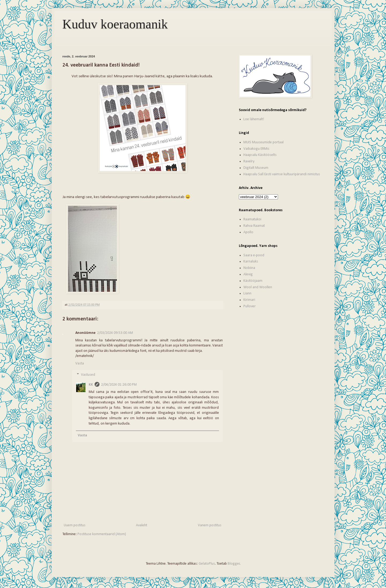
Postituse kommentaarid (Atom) (102, 534)
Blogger (234, 564)
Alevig (248, 274)
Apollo (248, 232)
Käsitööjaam (253, 281)
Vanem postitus (210, 525)
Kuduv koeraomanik (115, 24)
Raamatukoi (252, 219)
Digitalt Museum (256, 168)
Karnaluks (251, 262)
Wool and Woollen (258, 287)
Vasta (80, 364)
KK (91, 385)
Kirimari (249, 300)
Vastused (88, 375)
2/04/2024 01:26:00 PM (119, 385)
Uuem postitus (75, 525)
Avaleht (142, 525)
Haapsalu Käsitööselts (260, 155)
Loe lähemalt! (254, 119)
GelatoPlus (207, 564)
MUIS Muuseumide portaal (263, 142)
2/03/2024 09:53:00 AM (115, 333)
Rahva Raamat (254, 226)
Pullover (250, 306)
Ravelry (249, 161)
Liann (247, 293)
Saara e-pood (254, 255)
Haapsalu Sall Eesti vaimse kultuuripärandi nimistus (282, 174)
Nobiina (249, 268)
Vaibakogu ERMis (256, 149)
